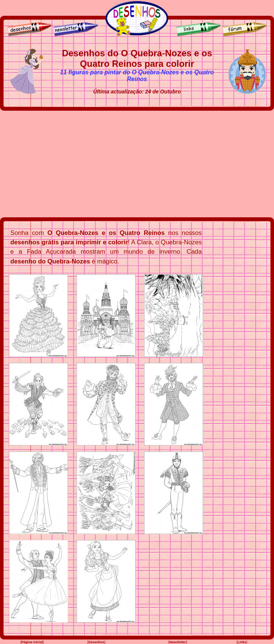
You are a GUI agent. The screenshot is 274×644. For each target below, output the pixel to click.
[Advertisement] (137, 164)
